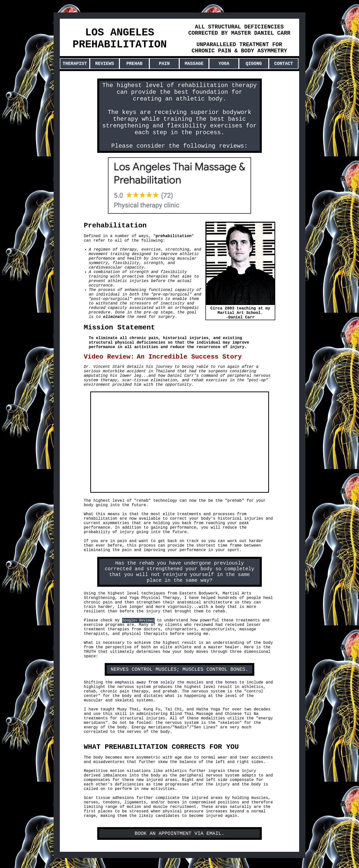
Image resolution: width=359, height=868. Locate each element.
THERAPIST (75, 64)
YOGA (224, 64)
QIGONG (254, 64)
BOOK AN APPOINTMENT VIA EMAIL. (179, 833)
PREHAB (135, 64)
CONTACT (284, 64)
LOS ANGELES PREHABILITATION (120, 39)
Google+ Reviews (138, 620)
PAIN (164, 64)
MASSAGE (194, 64)
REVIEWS (105, 64)
